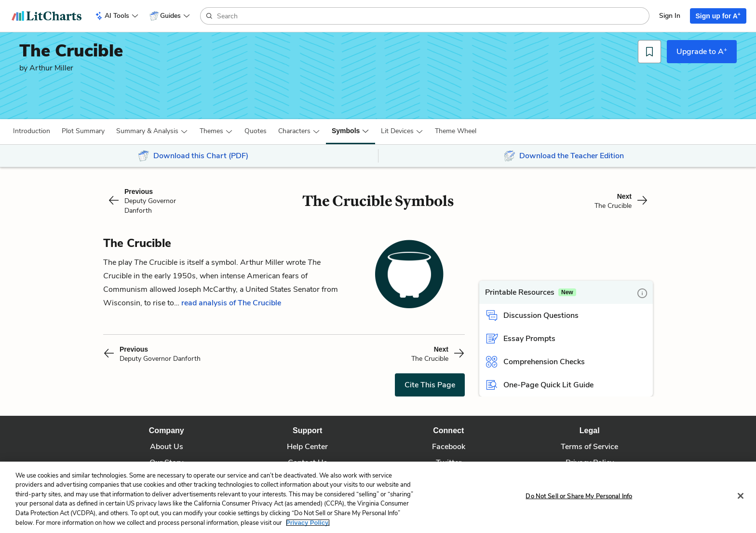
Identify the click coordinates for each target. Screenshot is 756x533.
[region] (378, 497)
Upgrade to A (702, 51)
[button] (32, 131)
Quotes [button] (256, 131)
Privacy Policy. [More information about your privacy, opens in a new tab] (308, 523)
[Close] (741, 496)
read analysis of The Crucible (231, 303)
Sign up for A (718, 15)
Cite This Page (430, 385)
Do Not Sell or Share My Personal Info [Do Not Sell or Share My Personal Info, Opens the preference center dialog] (579, 496)
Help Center (307, 447)
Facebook (449, 447)
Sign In (670, 16)
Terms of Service (589, 447)
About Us (167, 447)
